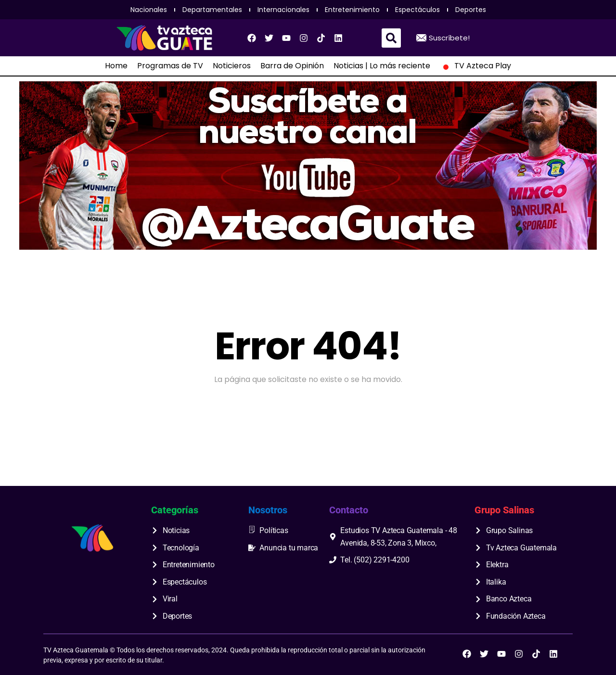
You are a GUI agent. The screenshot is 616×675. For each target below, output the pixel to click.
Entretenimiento (352, 10)
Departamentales (212, 10)
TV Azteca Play (475, 66)
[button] (391, 38)
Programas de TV (170, 66)
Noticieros (232, 66)
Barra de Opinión (292, 66)
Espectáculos (417, 10)
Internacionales (283, 10)
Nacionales (149, 10)
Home (116, 66)
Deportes (471, 10)
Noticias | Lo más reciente (382, 66)
